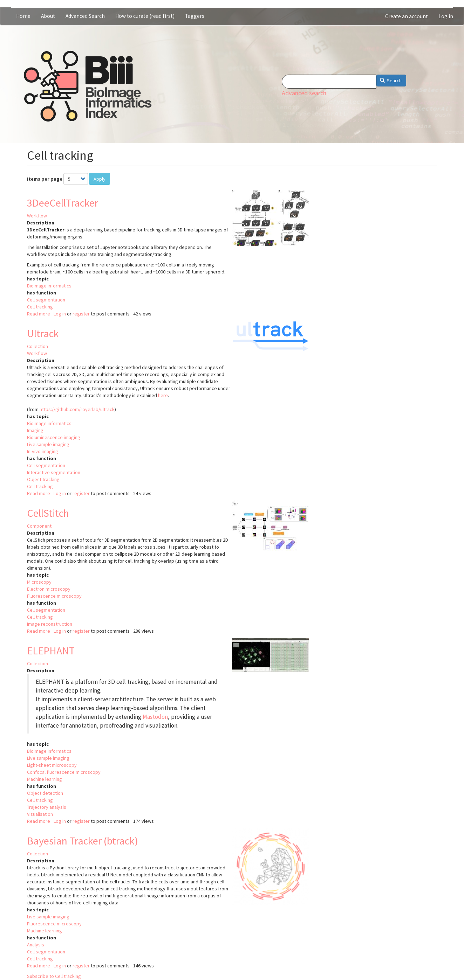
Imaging (35, 430)
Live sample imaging (48, 444)
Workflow (37, 216)
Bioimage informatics (49, 286)
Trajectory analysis (47, 807)
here (163, 395)
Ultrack (43, 333)
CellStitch (48, 513)
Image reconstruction (50, 624)
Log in (446, 16)
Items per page (45, 179)
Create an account (407, 16)
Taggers (195, 16)
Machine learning (45, 779)
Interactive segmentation (54, 472)
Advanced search (304, 93)
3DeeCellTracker (63, 203)
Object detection (45, 793)
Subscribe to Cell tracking (54, 976)
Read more (39, 314)
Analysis (36, 945)
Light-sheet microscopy (52, 765)
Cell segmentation (46, 300)
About (48, 16)
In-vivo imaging (43, 451)
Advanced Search (85, 16)
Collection (37, 346)
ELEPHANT (51, 651)
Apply (100, 179)
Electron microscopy (49, 589)
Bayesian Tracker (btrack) (83, 841)
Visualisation (40, 814)
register (81, 314)
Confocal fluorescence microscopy (64, 772)
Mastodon (155, 717)
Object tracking (43, 479)
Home (23, 16)
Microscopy (39, 582)
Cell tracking (40, 307)
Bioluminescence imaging (54, 437)
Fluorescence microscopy (54, 596)
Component (39, 526)
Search (391, 81)
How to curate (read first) (145, 16)
